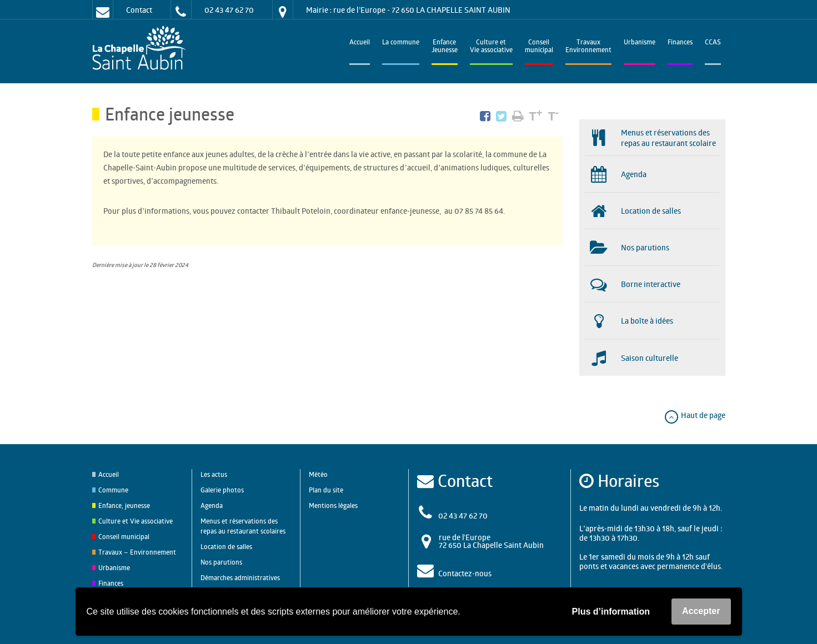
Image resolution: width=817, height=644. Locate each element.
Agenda (212, 505)
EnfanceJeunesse (445, 47)
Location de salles (226, 547)
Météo (318, 474)
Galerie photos (222, 490)
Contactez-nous (465, 573)
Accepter (701, 611)
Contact (139, 10)
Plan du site (326, 490)
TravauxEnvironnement (588, 47)
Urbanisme (640, 43)
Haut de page (695, 415)
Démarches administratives (240, 578)
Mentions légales (333, 505)
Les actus (214, 474)
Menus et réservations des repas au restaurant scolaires (243, 526)
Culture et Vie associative (491, 47)
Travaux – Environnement (137, 552)
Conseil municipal (124, 537)
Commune (113, 490)
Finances (680, 43)
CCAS (713, 43)
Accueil (360, 43)
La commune (401, 43)
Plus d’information (611, 612)
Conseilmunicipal (539, 47)
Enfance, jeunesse (124, 505)
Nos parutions (221, 562)
